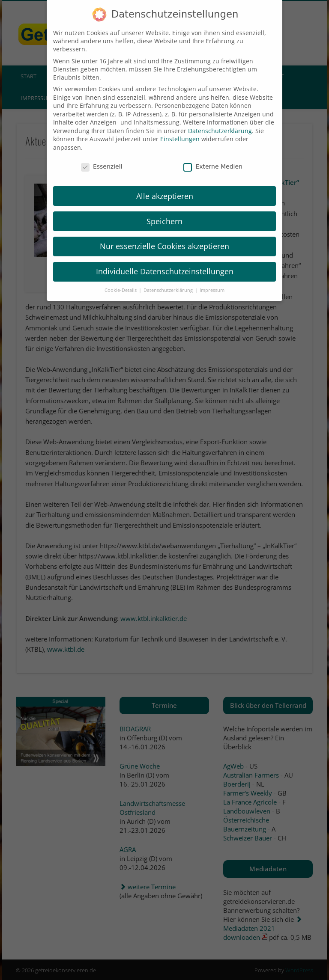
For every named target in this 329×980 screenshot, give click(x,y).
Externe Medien (213, 155)
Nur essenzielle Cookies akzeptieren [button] (164, 235)
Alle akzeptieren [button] (165, 184)
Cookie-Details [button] (121, 279)
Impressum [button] (212, 279)
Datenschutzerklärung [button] (169, 279)
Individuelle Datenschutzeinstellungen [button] (165, 260)
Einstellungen (180, 128)
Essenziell (102, 155)
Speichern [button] (164, 210)
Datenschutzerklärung (220, 119)
